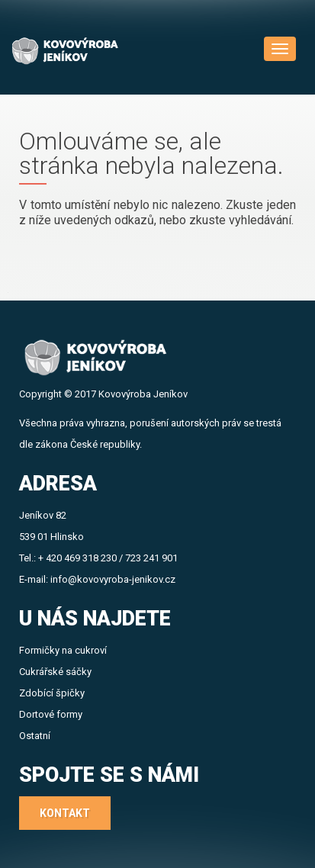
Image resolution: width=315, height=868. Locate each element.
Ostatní (35, 736)
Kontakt (65, 813)
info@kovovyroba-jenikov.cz (113, 579)
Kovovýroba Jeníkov (143, 394)
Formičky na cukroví (63, 650)
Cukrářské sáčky (55, 672)
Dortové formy (51, 714)
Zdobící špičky (52, 693)
